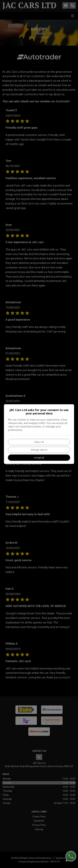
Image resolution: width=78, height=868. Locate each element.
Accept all (39, 458)
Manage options (39, 450)
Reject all (39, 442)
